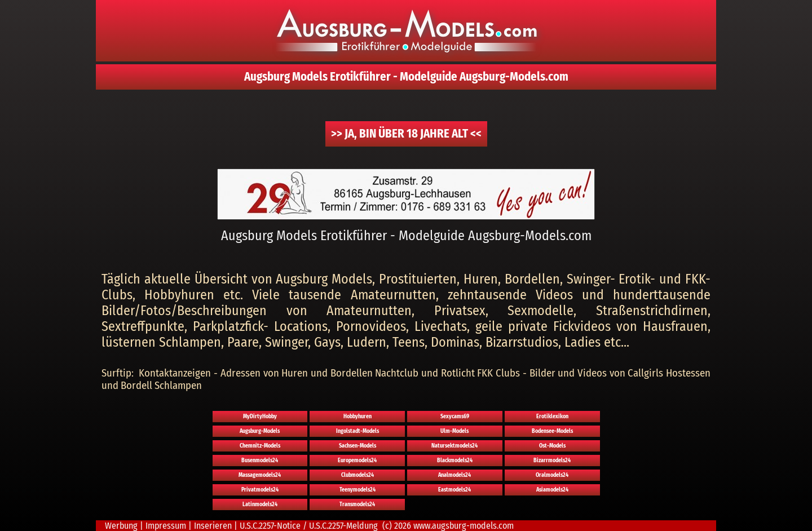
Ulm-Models (454, 431)
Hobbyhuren (358, 417)
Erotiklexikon (552, 417)
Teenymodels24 (358, 490)
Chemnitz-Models (260, 446)
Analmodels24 (454, 475)
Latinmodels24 (260, 505)
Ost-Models (552, 446)
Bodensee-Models (552, 431)
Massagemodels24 (260, 475)
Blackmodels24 (455, 461)
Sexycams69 (455, 417)
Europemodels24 (357, 461)
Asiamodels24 (552, 490)
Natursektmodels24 (454, 446)
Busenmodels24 (260, 461)
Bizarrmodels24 (552, 461)
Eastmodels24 (454, 490)
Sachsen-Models (358, 446)
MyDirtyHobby (260, 417)
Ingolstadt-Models (358, 431)
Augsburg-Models (260, 431)
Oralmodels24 (552, 475)
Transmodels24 (357, 505)
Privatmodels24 (260, 490)
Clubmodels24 (358, 475)
